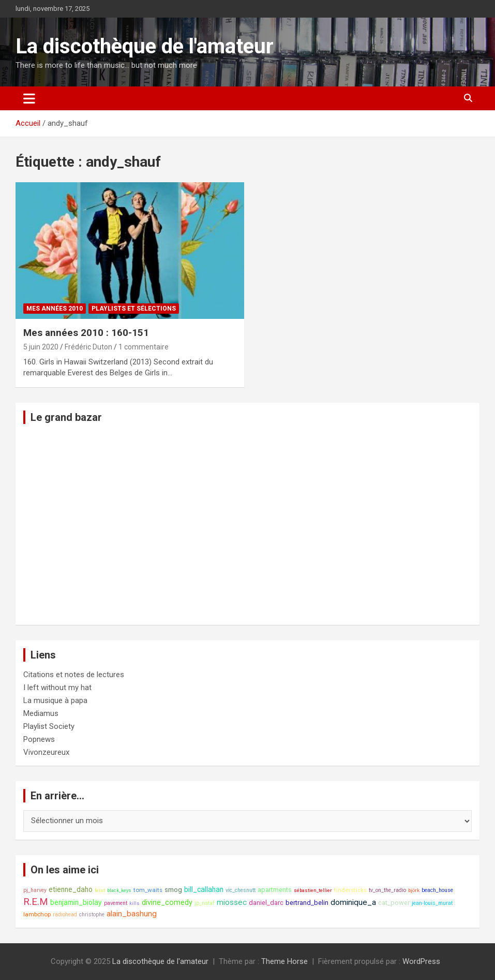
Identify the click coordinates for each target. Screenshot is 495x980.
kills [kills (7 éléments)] (134, 903)
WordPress (421, 961)
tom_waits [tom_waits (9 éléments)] (148, 890)
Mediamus (41, 713)
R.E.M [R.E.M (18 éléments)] (36, 902)
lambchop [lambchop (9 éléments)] (37, 914)
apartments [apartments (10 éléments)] (275, 890)
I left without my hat (57, 688)
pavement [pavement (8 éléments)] (116, 903)
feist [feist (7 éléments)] (100, 890)
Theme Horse (284, 961)
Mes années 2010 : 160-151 (86, 333)
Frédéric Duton (88, 347)
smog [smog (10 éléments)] (173, 890)
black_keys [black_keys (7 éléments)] (119, 890)
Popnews (39, 739)
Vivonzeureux (46, 752)
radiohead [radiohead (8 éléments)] (65, 915)
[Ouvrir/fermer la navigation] (29, 98)
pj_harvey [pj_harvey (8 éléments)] (35, 890)
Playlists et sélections (134, 309)
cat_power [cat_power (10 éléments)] (394, 903)
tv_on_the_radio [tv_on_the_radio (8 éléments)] (387, 890)
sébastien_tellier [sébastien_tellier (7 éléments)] (313, 890)
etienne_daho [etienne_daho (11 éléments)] (71, 889)
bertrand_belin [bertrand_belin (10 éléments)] (307, 903)
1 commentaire (144, 347)
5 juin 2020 (41, 347)
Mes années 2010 (55, 309)
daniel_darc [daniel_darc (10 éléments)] (266, 903)
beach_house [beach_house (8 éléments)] (437, 890)
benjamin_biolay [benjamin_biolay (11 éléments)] (76, 902)
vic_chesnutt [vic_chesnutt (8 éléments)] (241, 890)
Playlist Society (49, 726)
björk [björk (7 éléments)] (414, 890)
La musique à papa (55, 700)
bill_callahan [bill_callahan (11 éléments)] (204, 889)
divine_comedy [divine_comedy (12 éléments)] (167, 903)
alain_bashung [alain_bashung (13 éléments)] (132, 914)
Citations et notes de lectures (74, 675)
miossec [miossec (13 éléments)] (232, 902)
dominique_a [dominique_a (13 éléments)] (353, 902)
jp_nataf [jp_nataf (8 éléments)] (205, 903)
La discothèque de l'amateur (145, 46)
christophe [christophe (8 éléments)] (92, 915)
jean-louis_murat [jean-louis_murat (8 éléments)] (432, 903)
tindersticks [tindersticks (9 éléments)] (350, 890)
